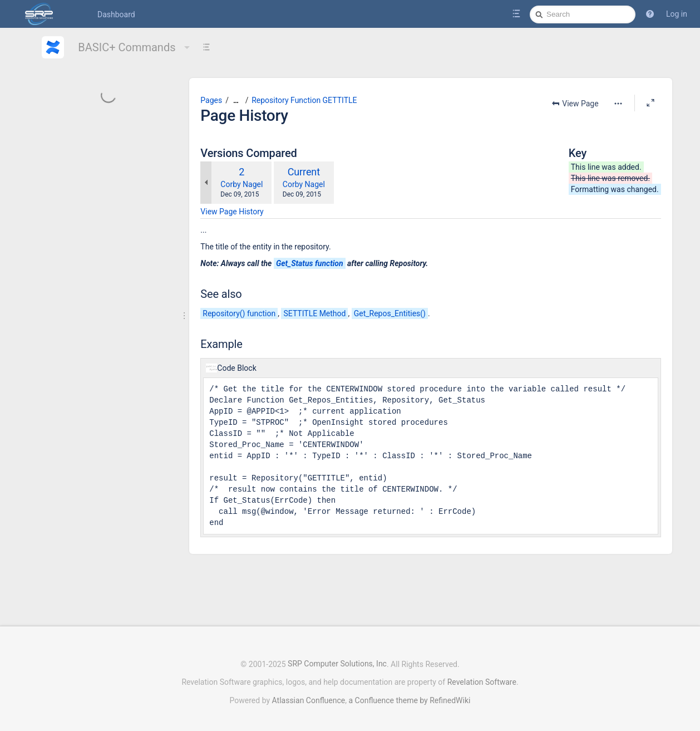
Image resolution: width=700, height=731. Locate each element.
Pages (211, 100)
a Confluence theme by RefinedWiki (409, 695)
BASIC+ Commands (135, 47)
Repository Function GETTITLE (304, 100)
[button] (650, 14)
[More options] (618, 104)
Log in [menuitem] (677, 14)
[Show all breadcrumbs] (236, 100)
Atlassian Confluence (309, 695)
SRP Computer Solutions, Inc (337, 659)
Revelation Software (482, 676)
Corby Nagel (241, 184)
